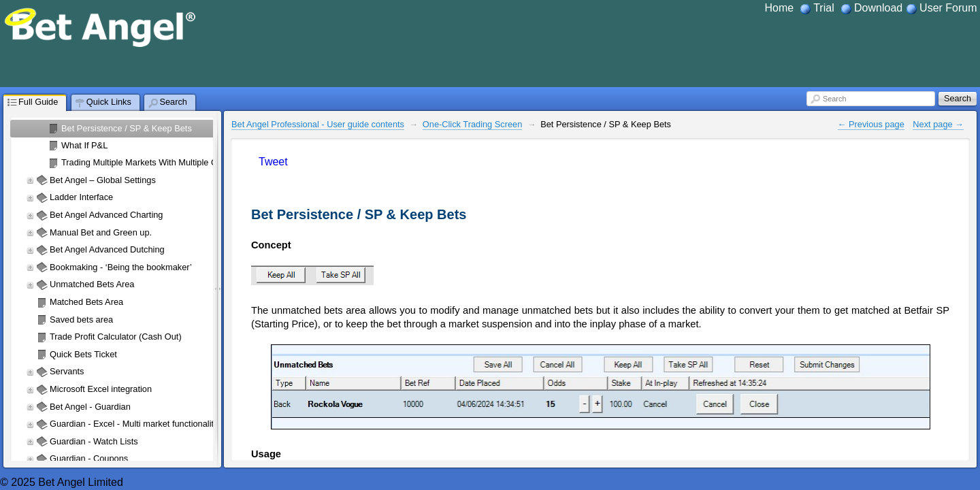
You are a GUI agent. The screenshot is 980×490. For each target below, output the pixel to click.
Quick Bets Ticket (83, 354)
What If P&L (84, 145)
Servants (67, 371)
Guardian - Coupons (89, 458)
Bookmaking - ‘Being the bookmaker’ (121, 267)
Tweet (273, 162)
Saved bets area (81, 320)
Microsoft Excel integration (101, 389)
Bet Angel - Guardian (90, 407)
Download (878, 8)
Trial (824, 8)
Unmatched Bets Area (92, 284)
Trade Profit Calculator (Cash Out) (116, 337)
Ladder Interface (81, 197)
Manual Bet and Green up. (101, 232)
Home (779, 8)
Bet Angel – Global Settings (103, 180)
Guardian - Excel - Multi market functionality (134, 424)
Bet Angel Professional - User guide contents (318, 124)
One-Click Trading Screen (473, 124)
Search (834, 99)
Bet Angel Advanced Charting (106, 215)
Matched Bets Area (86, 302)
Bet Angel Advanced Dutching (107, 249)
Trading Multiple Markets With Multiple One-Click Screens (173, 162)
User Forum (948, 8)
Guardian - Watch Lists (94, 441)
